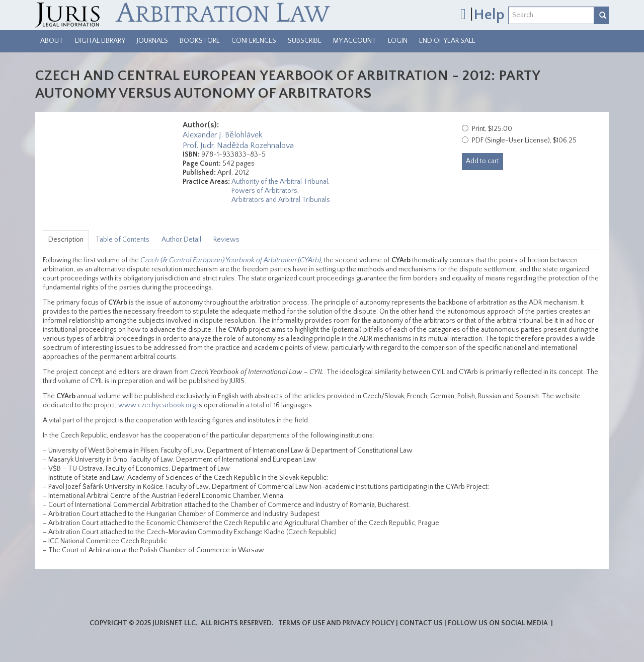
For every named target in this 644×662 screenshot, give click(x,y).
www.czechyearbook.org (157, 405)
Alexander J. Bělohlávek (222, 135)
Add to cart (482, 161)
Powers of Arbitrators (264, 191)
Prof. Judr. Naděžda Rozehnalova (238, 145)
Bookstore (200, 41)
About (52, 41)
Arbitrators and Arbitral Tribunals (281, 200)
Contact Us (421, 623)
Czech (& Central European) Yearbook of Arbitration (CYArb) (231, 260)
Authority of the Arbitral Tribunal (280, 182)
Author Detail (181, 240)
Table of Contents (123, 240)
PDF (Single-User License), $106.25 (524, 140)
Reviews (226, 240)
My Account (355, 41)
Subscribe (305, 41)
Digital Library (100, 41)
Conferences (254, 41)
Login (398, 41)
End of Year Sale (447, 41)
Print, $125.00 (492, 129)
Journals (152, 41)
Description (66, 240)
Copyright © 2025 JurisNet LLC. (144, 623)
